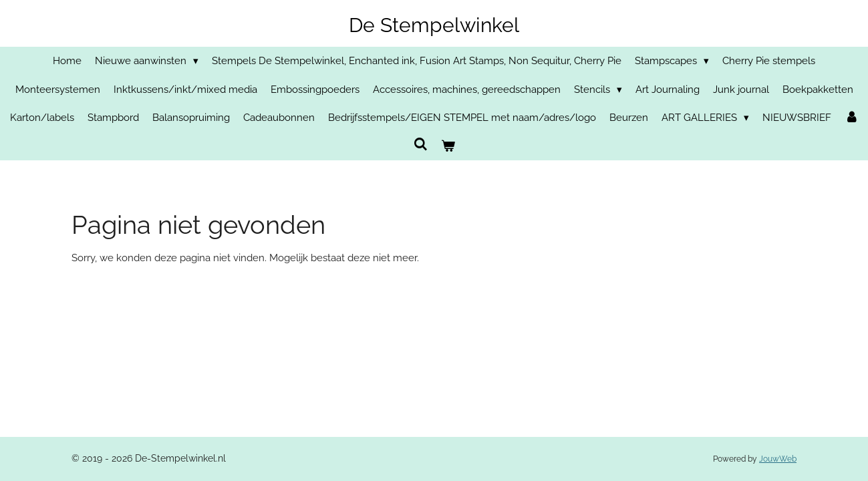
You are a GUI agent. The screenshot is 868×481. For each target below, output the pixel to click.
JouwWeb (778, 459)
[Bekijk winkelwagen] (448, 147)
